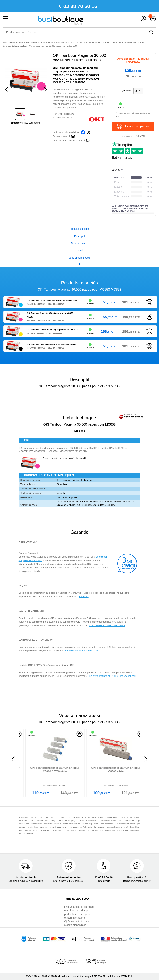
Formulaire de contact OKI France (107, 625)
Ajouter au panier (133, 126)
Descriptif (79, 236)
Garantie (79, 251)
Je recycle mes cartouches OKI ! (81, 651)
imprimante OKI (76, 557)
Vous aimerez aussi (79, 258)
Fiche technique (80, 243)
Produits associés (79, 229)
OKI (60, 114)
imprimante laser (94, 568)
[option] (26, 80)
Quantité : (127, 91)
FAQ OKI (84, 596)
